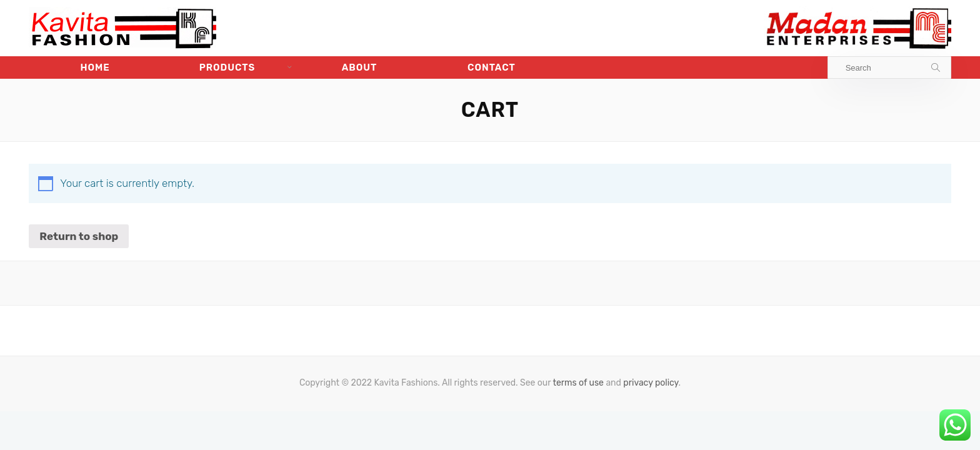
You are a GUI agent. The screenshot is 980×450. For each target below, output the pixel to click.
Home (95, 67)
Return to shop (79, 236)
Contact (492, 67)
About (360, 67)
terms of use (578, 383)
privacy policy (651, 383)
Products (227, 67)
